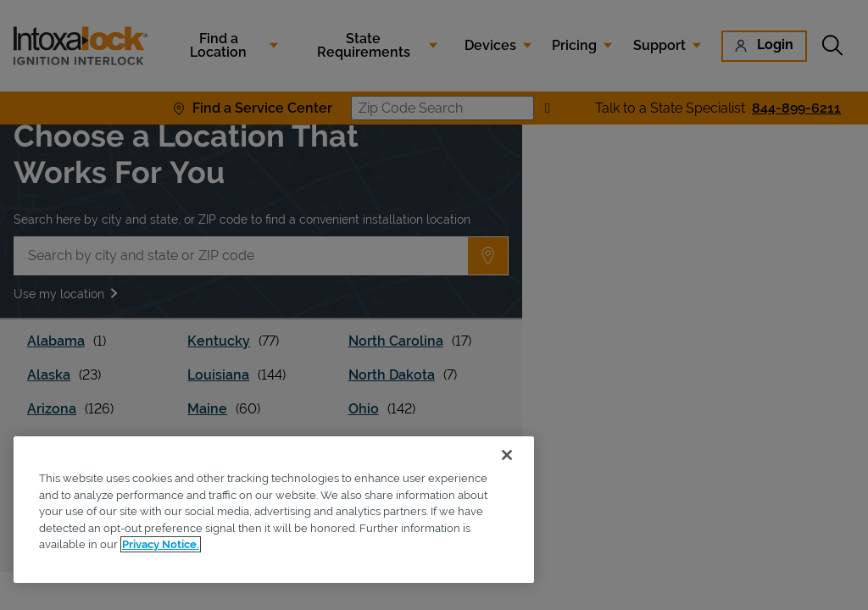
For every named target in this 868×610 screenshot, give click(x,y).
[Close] (507, 455)
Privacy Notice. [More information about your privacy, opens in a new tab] (161, 544)
